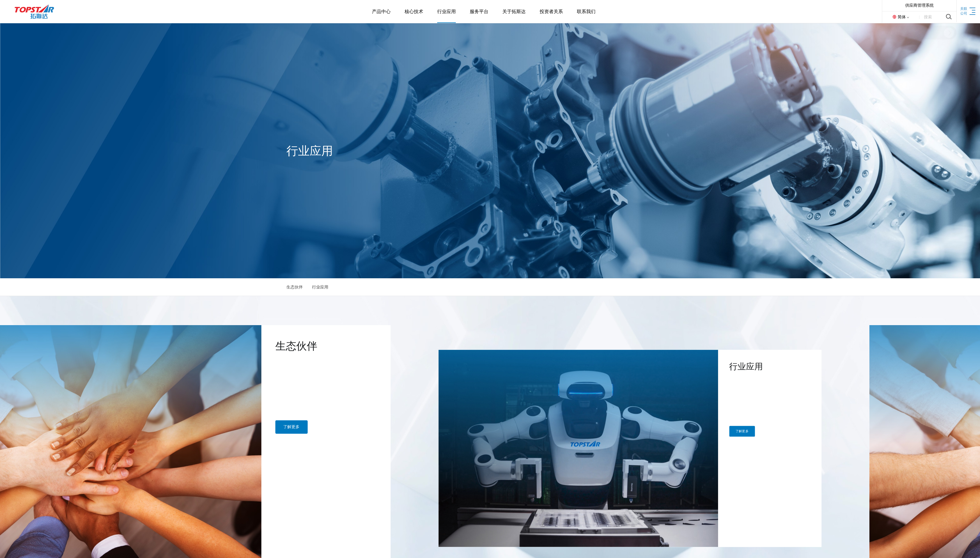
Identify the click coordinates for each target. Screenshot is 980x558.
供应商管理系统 (919, 5)
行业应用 (320, 287)
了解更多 (13, 445)
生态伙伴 (295, 287)
